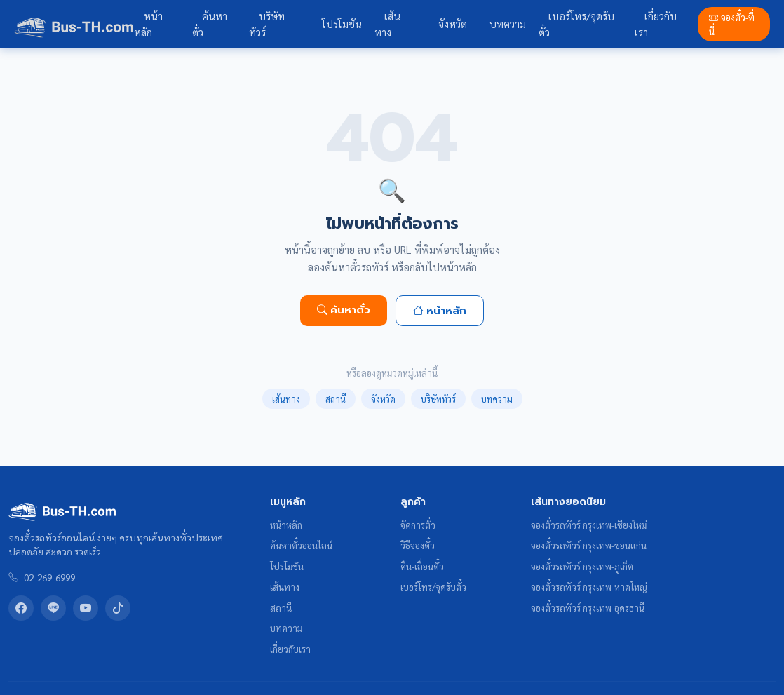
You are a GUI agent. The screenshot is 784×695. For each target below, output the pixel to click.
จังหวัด (453, 24)
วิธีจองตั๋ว (418, 545)
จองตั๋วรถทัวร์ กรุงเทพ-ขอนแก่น (589, 545)
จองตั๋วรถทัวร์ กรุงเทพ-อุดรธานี (588, 608)
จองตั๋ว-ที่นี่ (732, 24)
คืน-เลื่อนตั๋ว (422, 566)
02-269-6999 (49, 577)
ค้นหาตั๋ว (210, 24)
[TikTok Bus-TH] (118, 608)
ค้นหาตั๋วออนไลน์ (301, 545)
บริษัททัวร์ (267, 24)
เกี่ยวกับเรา (656, 24)
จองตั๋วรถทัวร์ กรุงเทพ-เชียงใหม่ (589, 525)
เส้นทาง (387, 24)
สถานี (336, 399)
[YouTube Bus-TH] (86, 608)
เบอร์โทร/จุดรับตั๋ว (576, 24)
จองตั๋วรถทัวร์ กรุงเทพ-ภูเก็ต (582, 566)
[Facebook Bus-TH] (21, 608)
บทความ (508, 24)
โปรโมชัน (342, 24)
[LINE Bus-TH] (53, 608)
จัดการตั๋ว (418, 525)
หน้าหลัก (148, 24)
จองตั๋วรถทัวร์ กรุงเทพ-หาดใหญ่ (589, 587)
